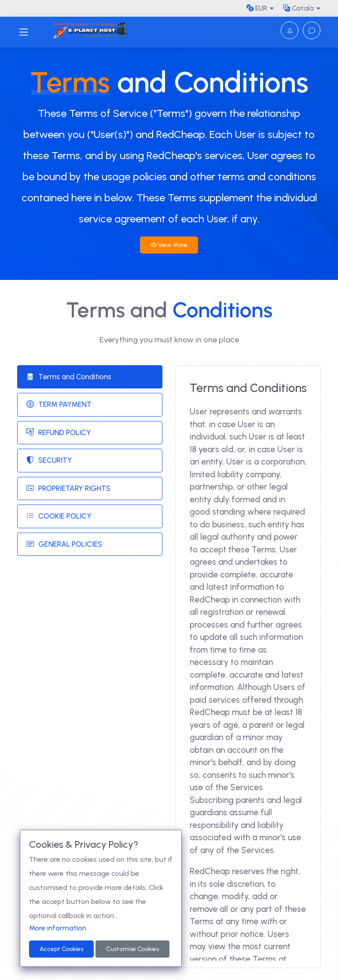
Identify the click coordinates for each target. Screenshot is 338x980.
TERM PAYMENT (59, 405)
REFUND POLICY (59, 433)
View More (169, 245)
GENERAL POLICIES (64, 544)
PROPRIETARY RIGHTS (68, 489)
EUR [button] (257, 8)
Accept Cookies (61, 949)
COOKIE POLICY (59, 516)
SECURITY (49, 461)
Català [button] (298, 8)
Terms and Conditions (69, 377)
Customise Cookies (132, 949)
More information (58, 928)
